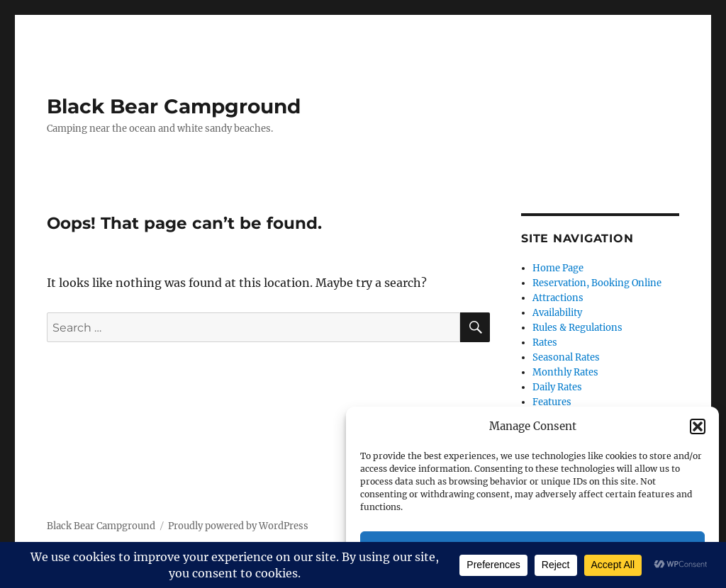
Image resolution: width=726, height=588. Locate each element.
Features (552, 402)
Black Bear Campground (174, 106)
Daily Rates (557, 387)
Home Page (558, 268)
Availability (557, 313)
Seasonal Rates (566, 357)
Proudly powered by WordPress (238, 526)
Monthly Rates (565, 372)
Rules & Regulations (577, 328)
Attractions (558, 298)
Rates (545, 343)
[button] (698, 426)
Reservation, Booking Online (597, 283)
